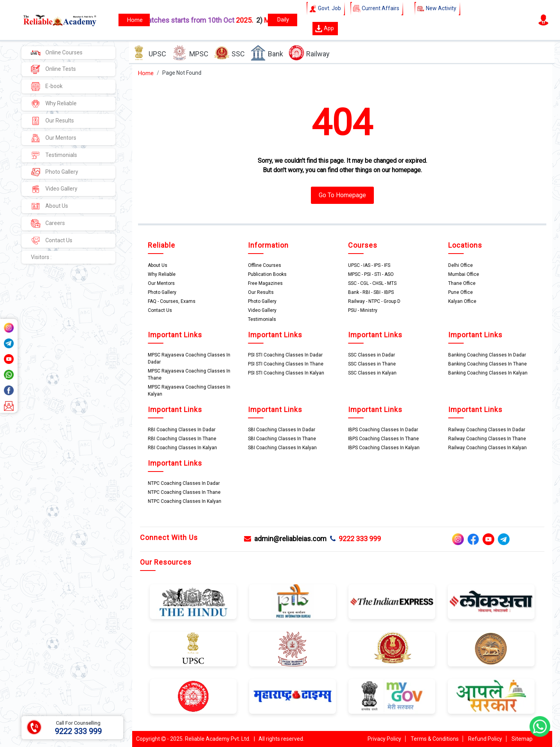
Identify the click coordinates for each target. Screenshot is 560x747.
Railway (309, 53)
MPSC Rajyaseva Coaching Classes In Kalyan (189, 391)
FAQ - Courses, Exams (172, 301)
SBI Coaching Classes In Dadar (282, 430)
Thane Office (462, 283)
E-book (47, 86)
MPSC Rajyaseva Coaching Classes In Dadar (189, 358)
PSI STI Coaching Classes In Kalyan (286, 373)
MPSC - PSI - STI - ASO (371, 274)
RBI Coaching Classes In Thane (182, 439)
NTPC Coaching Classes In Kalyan (185, 501)
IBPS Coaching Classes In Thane (383, 439)
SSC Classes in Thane (372, 364)
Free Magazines (265, 283)
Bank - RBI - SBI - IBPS (371, 292)
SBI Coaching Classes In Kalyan (282, 448)
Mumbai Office (464, 274)
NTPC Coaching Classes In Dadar (184, 483)
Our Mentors (54, 138)
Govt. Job (326, 9)
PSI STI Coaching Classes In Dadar (285, 355)
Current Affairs (377, 9)
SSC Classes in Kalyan (372, 373)
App (324, 29)
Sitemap (522, 739)
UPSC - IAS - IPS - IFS (369, 265)
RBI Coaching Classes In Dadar (182, 430)
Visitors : (41, 257)
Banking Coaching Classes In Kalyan (488, 373)
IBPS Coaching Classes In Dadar (383, 430)
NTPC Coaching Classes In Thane (184, 492)
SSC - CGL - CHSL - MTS (372, 283)
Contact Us (52, 241)
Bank (267, 53)
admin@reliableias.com (285, 539)
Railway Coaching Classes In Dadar (487, 430)
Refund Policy (485, 739)
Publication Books (267, 274)
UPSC (149, 53)
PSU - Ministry (363, 310)
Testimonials (54, 155)
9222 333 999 (355, 539)
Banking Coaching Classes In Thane (487, 364)
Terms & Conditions (435, 739)
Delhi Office (460, 265)
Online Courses (57, 52)
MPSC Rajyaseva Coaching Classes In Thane (189, 374)
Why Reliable (54, 104)
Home (146, 73)
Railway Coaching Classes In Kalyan (487, 448)
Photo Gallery (55, 172)
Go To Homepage (342, 195)
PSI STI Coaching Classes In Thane (286, 364)
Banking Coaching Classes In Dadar (487, 355)
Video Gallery (54, 189)
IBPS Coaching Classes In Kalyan (384, 448)
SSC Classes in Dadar (372, 355)
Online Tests (53, 69)
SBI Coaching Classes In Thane (282, 439)
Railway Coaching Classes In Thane (487, 439)
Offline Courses (265, 265)
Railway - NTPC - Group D (374, 301)
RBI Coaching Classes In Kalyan (182, 448)
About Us (49, 206)
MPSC (190, 53)
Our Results (52, 121)
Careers (48, 223)
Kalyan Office (462, 301)
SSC (229, 53)
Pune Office (460, 292)
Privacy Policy (384, 739)
